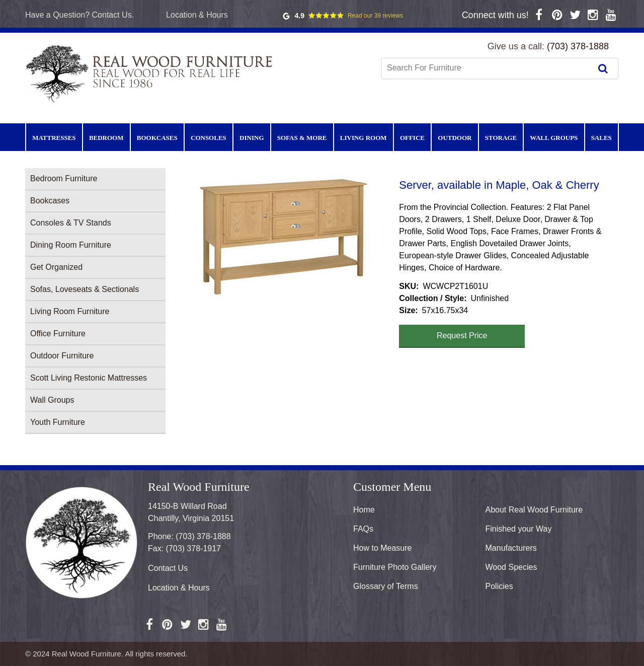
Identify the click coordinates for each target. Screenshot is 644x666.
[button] (282, 237)
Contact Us (168, 568)
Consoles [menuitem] (209, 138)
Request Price (462, 336)
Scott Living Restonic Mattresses (89, 378)
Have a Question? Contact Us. (79, 15)
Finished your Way (519, 529)
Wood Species (511, 567)
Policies (499, 586)
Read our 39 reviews (375, 16)
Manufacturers (511, 548)
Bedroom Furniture (64, 178)
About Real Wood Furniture (534, 510)
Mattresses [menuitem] (54, 138)
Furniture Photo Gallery (395, 567)
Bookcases (50, 201)
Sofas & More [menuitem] (302, 138)
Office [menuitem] (412, 138)
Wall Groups (52, 400)
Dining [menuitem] (252, 138)
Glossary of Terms (386, 586)
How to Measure (383, 548)
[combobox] (488, 68)
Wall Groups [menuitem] (554, 138)
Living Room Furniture (70, 311)
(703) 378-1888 (578, 46)
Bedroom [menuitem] (106, 138)
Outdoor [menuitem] (455, 138)
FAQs (363, 529)
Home (364, 510)
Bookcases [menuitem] (157, 138)
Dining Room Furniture (71, 245)
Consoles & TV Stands (71, 223)
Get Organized (56, 267)
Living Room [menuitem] (364, 138)
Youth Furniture (58, 422)
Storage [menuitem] (501, 138)
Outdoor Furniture (62, 356)
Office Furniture (58, 334)
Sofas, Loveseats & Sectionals (85, 289)
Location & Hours (197, 15)
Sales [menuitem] (601, 138)
